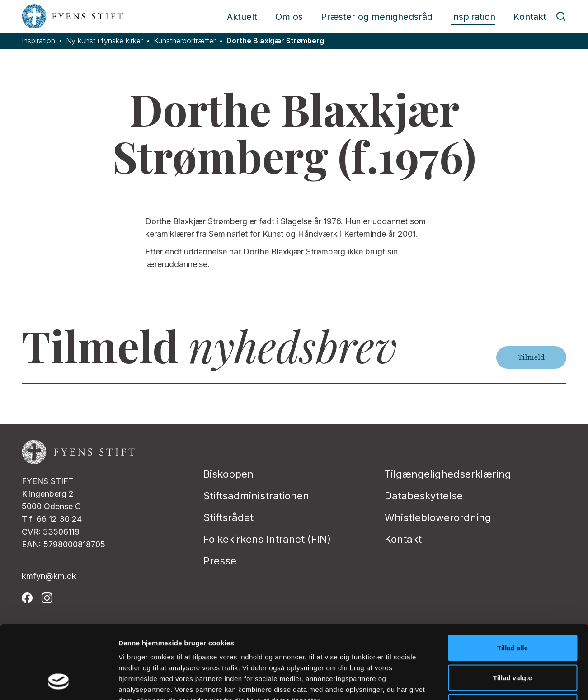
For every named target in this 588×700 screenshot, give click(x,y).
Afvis (513, 641)
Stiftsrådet (228, 517)
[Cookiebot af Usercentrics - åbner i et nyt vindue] (59, 682)
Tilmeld (531, 357)
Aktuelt (242, 17)
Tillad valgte (513, 611)
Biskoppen (228, 474)
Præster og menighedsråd (377, 17)
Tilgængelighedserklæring (448, 474)
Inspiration (473, 17)
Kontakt (530, 17)
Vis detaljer (470, 682)
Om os (289, 17)
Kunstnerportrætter (185, 41)
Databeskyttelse (424, 496)
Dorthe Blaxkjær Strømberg (275, 41)
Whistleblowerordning (438, 517)
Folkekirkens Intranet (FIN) (267, 539)
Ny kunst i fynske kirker (104, 41)
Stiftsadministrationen (256, 496)
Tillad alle (513, 581)
